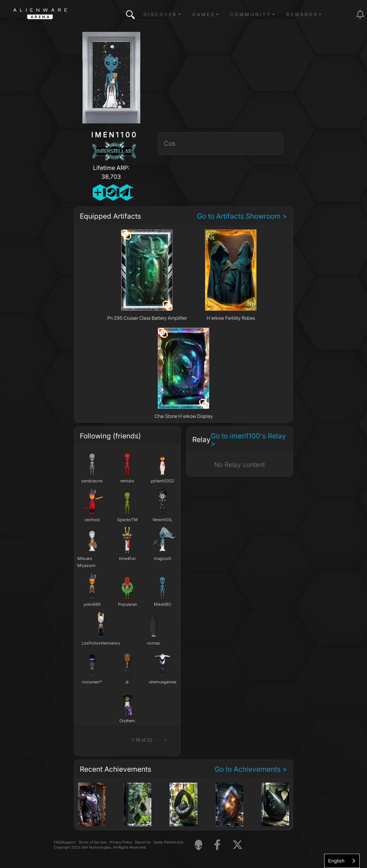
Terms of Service (92, 842)
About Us (143, 842)
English (336, 861)
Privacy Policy (121, 842)
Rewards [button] (302, 14)
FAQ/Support (65, 842)
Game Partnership (168, 842)
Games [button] (204, 14)
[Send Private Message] (125, 192)
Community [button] (251, 14)
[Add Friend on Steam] (111, 192)
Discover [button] (160, 14)
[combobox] (342, 861)
